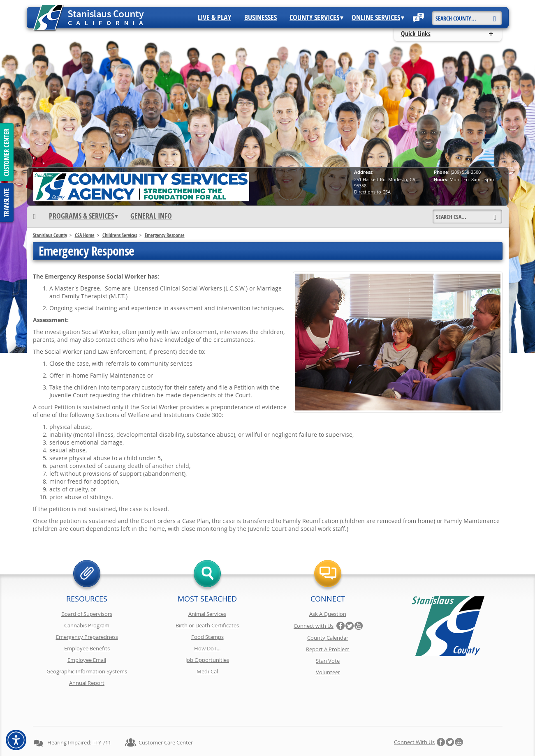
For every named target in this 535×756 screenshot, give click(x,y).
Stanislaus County (50, 235)
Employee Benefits (87, 648)
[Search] (495, 15)
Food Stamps (207, 637)
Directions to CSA (372, 192)
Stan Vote (328, 661)
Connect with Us (314, 626)
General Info (151, 216)
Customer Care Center (166, 713)
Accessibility (292, 736)
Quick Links (416, 34)
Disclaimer (255, 736)
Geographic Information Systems (87, 671)
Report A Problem (328, 649)
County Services (316, 18)
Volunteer (328, 672)
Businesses (261, 18)
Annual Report (87, 683)
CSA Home (85, 235)
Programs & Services (83, 216)
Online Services (378, 18)
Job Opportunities (207, 660)
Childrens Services (120, 235)
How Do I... (207, 648)
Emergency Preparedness (87, 637)
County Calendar (328, 638)
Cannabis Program (87, 625)
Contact (388, 736)
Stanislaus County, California (276, 748)
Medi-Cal (207, 671)
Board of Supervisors (87, 614)
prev (38, 107)
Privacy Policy (156, 736)
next (498, 107)
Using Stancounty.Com (343, 736)
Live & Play (214, 18)
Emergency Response (165, 235)
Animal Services (207, 614)
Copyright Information (207, 736)
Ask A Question (328, 614)
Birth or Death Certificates (207, 625)
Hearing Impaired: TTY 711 (79, 713)
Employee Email (87, 660)
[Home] (35, 216)
